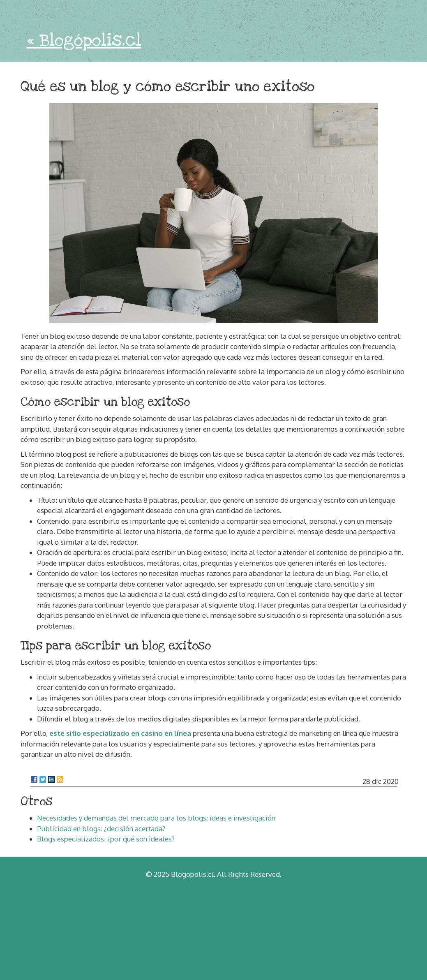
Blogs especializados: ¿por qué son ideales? (106, 839)
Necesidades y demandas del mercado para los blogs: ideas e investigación (156, 818)
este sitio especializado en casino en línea (120, 733)
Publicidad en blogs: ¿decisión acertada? (101, 829)
